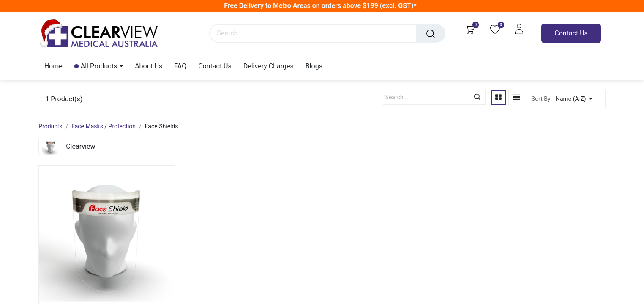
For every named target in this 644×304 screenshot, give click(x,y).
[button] (579, 99)
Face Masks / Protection (104, 126)
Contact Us (571, 33)
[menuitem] (56, 66)
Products (50, 126)
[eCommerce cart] (470, 29)
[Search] (431, 33)
